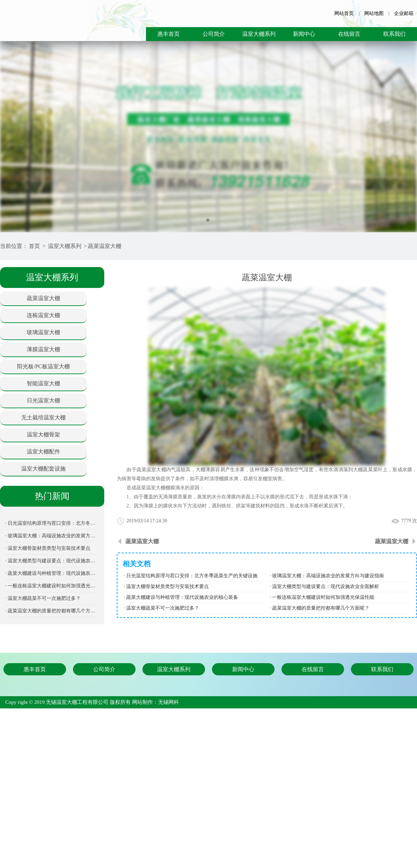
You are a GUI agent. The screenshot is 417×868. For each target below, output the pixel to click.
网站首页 (344, 13)
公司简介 (214, 34)
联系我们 (394, 34)
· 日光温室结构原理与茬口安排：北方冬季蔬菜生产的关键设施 (52, 523)
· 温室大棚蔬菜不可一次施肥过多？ (43, 598)
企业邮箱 (404, 13)
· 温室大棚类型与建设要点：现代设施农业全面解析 (52, 561)
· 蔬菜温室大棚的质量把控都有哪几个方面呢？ (52, 611)
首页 (34, 246)
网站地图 (374, 13)
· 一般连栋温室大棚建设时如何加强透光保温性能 (52, 586)
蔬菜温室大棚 (105, 246)
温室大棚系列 (259, 34)
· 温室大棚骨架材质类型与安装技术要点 (48, 548)
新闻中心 (304, 34)
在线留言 (349, 34)
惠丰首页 (169, 34)
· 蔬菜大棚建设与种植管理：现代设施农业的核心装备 (52, 573)
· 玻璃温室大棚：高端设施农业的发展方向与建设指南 (52, 536)
